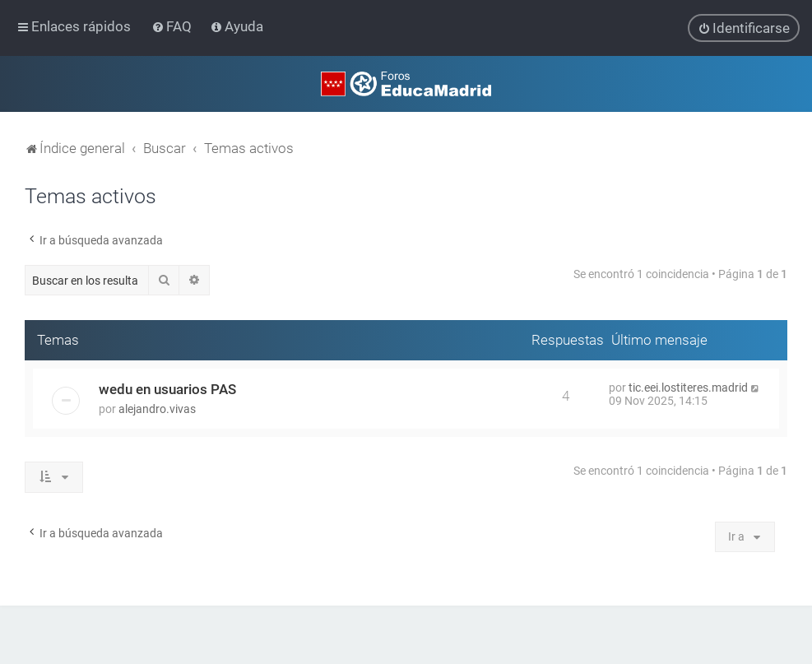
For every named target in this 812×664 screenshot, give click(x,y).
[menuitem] (173, 26)
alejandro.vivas (157, 409)
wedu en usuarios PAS (167, 389)
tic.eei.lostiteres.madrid (688, 388)
